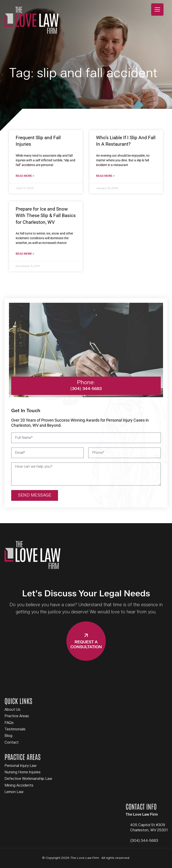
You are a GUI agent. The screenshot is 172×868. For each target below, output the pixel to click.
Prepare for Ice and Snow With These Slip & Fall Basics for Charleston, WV (46, 216)
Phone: (86, 383)
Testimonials (15, 729)
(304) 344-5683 (144, 841)
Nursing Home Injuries (23, 772)
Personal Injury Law (20, 766)
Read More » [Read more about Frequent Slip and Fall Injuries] (25, 176)
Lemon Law (14, 792)
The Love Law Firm (31, 20)
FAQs (9, 723)
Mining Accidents (19, 785)
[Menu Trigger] (157, 10)
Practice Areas (17, 716)
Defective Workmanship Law (28, 779)
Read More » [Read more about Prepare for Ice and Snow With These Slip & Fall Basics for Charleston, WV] (25, 254)
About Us (12, 710)
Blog (8, 736)
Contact (12, 742)
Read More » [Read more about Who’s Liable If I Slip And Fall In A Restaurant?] (105, 176)
